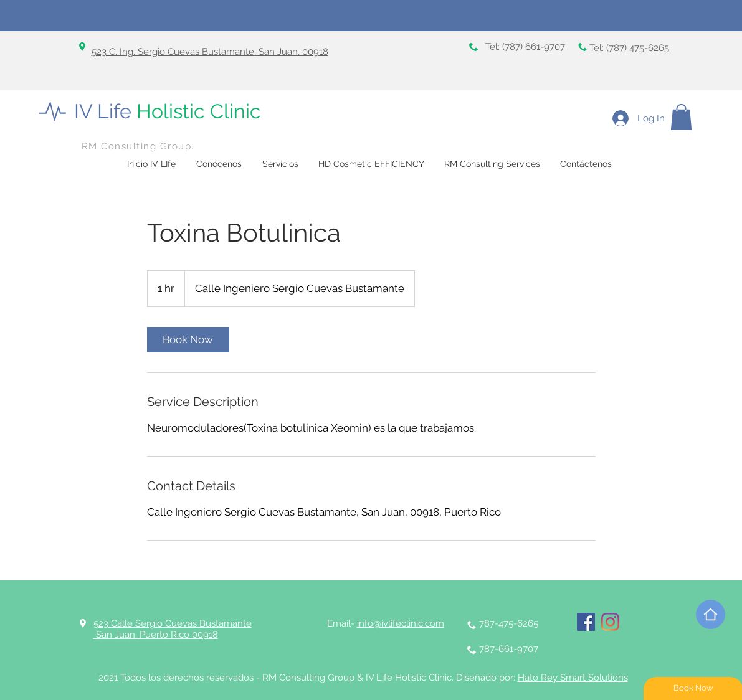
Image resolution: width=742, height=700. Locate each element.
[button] (681, 117)
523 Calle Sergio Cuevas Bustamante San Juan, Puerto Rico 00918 (173, 629)
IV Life (168, 111)
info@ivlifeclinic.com (401, 623)
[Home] (711, 614)
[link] (188, 340)
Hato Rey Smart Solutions (573, 678)
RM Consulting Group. (138, 146)
